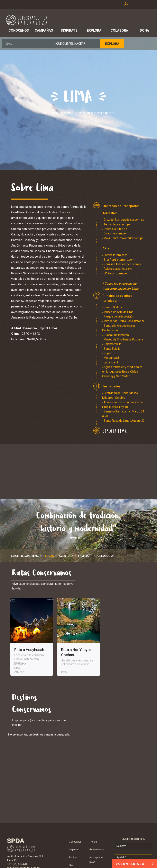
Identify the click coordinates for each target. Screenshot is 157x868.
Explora (94, 30)
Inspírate (69, 30)
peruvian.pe (134, 264)
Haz (71, 865)
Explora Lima (115, 431)
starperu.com (126, 260)
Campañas (44, 30)
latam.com (120, 255)
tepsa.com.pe (122, 224)
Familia (83, 556)
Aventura (66, 556)
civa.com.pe (118, 233)
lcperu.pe (121, 273)
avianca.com (123, 269)
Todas (49, 556)
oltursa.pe (121, 229)
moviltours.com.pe (132, 238)
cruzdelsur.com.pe (132, 220)
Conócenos (19, 30)
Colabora (119, 30)
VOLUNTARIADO (135, 864)
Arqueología (103, 556)
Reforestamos (97, 850)
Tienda (93, 842)
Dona (144, 30)
